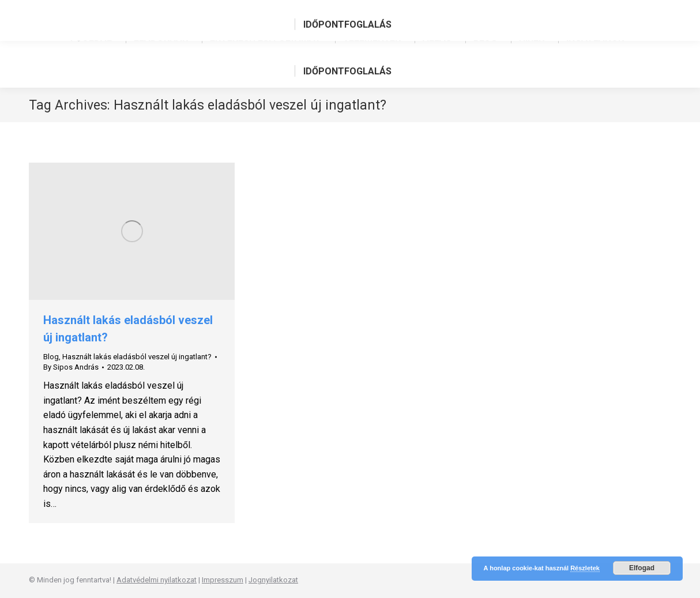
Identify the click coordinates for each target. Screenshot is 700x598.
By (71, 367)
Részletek (585, 568)
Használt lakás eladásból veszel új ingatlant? (137, 357)
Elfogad (642, 568)
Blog (51, 357)
